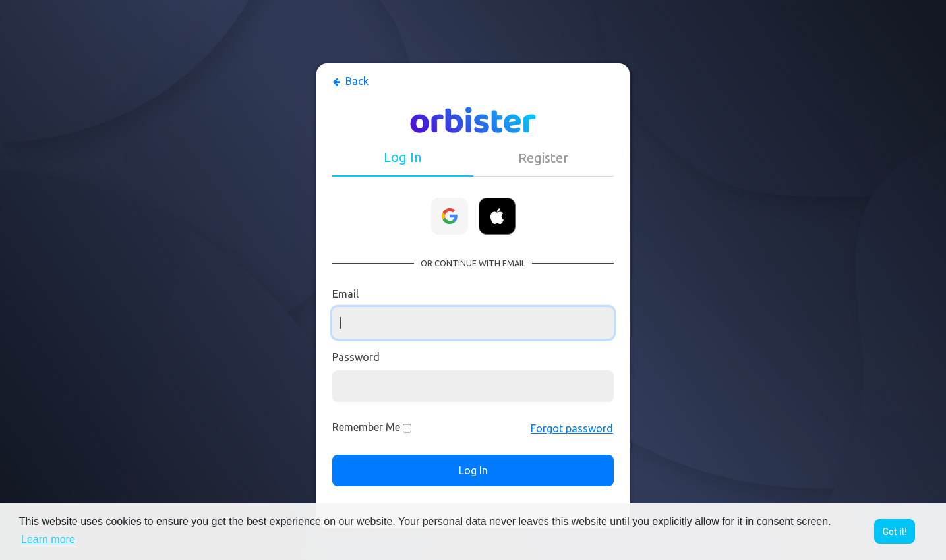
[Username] (473, 323)
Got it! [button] (895, 532)
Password (356, 357)
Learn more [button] (48, 539)
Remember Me (366, 427)
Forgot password (572, 428)
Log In (473, 470)
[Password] (473, 386)
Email (345, 294)
